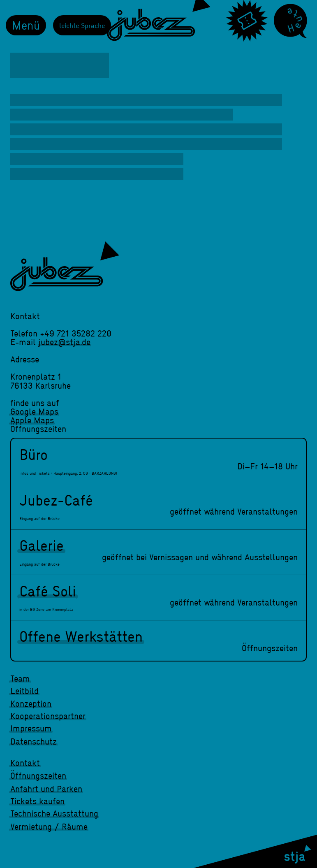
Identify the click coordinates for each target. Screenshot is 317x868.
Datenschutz (34, 741)
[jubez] (65, 266)
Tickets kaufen (37, 801)
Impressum (31, 728)
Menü (26, 25)
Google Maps (34, 411)
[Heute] (290, 21)
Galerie (42, 545)
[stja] (255, 851)
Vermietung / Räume (49, 826)
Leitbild (24, 691)
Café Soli (48, 591)
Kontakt (25, 763)
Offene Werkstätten (81, 636)
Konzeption (31, 703)
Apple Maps (32, 420)
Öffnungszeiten (38, 775)
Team (20, 678)
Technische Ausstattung (54, 813)
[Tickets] (247, 21)
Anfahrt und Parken (46, 789)
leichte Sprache (82, 25)
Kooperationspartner (48, 716)
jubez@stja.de (64, 342)
